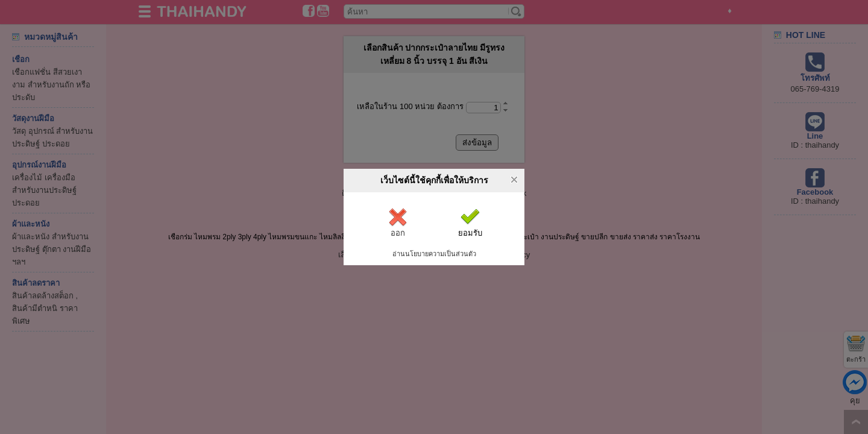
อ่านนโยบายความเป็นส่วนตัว (434, 254)
